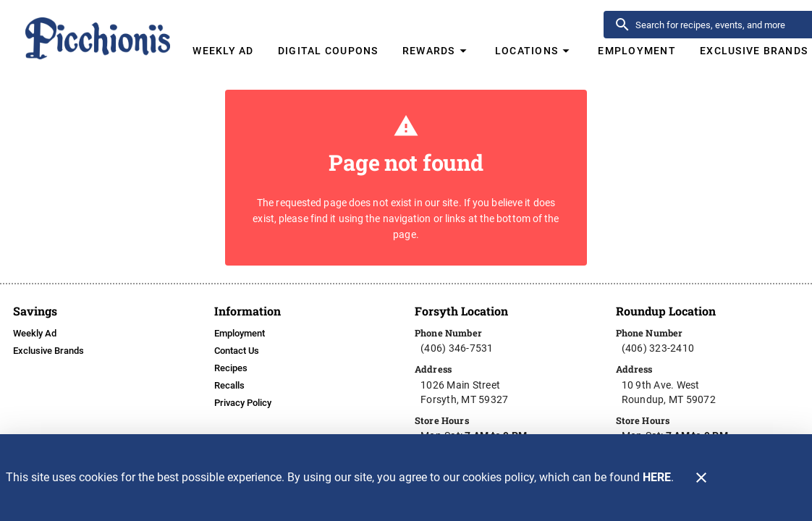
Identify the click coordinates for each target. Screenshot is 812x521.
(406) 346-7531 (457, 348)
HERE (657, 477)
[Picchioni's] (98, 32)
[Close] (701, 478)
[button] (436, 51)
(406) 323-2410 (658, 348)
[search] (722, 25)
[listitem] (35, 334)
